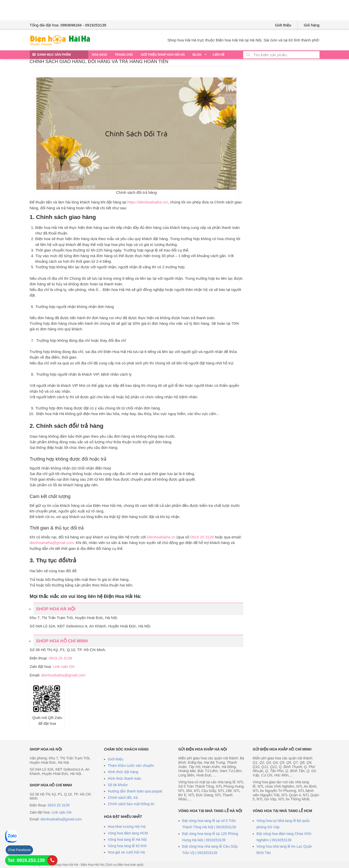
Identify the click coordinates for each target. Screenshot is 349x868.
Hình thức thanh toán (124, 778)
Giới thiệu (283, 25)
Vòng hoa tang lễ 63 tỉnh (127, 846)
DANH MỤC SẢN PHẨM (54, 55)
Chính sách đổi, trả (123, 798)
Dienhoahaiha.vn (161, 537)
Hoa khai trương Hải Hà (127, 827)
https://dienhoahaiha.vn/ (148, 202)
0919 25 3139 (202, 537)
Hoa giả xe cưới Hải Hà (126, 852)
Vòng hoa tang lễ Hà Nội (127, 840)
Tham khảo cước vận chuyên (131, 766)
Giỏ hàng (312, 25)
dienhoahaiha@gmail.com (52, 543)
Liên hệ (219, 55)
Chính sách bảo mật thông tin (131, 804)
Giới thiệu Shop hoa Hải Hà (163, 55)
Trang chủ (124, 55)
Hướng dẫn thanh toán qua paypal (135, 791)
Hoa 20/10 (100, 55)
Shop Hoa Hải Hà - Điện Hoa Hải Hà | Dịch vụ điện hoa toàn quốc (99, 865)
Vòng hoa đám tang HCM (128, 833)
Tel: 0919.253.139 (26, 860)
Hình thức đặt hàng (123, 772)
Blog (197, 55)
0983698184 (71, 25)
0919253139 (96, 25)
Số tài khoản (118, 785)
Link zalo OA (64, 666)
